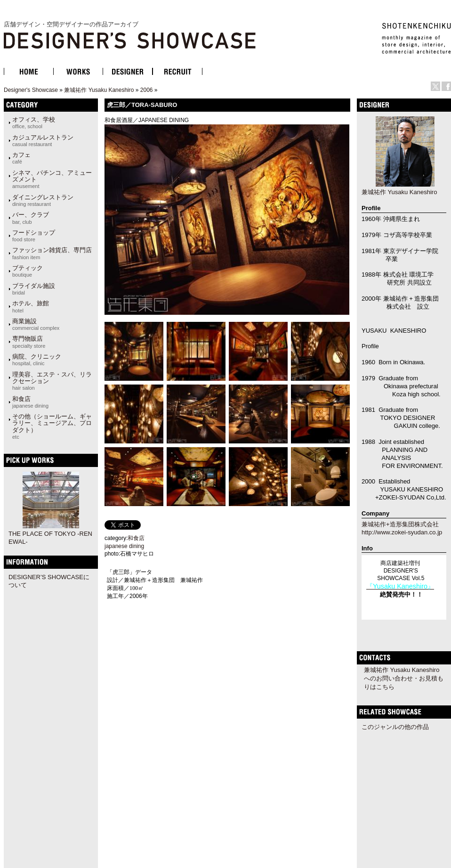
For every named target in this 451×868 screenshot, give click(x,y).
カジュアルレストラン (43, 140)
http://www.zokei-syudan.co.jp (402, 532)
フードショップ (34, 236)
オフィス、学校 (34, 123)
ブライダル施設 (34, 289)
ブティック (28, 271)
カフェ (21, 158)
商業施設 (36, 324)
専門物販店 (29, 342)
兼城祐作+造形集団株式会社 (400, 524)
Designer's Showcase (31, 90)
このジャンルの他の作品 (395, 727)
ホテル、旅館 (31, 306)
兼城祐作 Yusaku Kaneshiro (99, 90)
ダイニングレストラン (43, 200)
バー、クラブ (31, 218)
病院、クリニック (37, 360)
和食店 (30, 402)
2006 (147, 90)
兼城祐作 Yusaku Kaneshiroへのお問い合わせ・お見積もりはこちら (404, 678)
